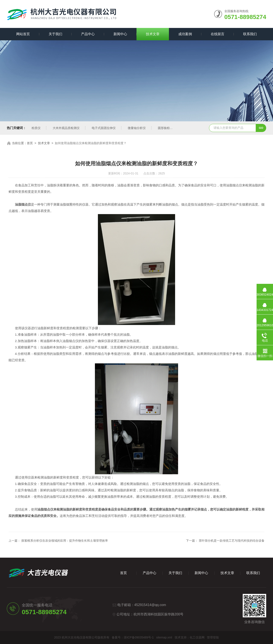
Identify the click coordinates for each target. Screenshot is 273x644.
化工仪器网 (197, 637)
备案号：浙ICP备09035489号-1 (133, 637)
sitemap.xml (164, 637)
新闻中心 (120, 34)
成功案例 (185, 34)
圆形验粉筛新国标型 (171, 128)
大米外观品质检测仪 (66, 128)
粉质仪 (36, 128)
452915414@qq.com (150, 605)
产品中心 (88, 34)
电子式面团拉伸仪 (104, 128)
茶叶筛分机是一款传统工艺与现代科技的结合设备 (232, 541)
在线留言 (218, 34)
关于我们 (55, 34)
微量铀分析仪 (137, 128)
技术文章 (153, 34)
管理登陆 (213, 637)
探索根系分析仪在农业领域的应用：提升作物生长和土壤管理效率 (65, 541)
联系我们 (250, 34)
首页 (30, 143)
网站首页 (23, 34)
